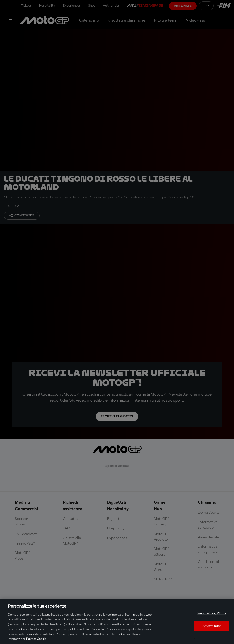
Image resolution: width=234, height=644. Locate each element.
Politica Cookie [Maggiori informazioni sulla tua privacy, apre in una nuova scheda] (36, 639)
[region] (117, 621)
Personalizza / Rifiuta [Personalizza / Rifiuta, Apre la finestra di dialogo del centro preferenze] (212, 614)
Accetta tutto (212, 626)
